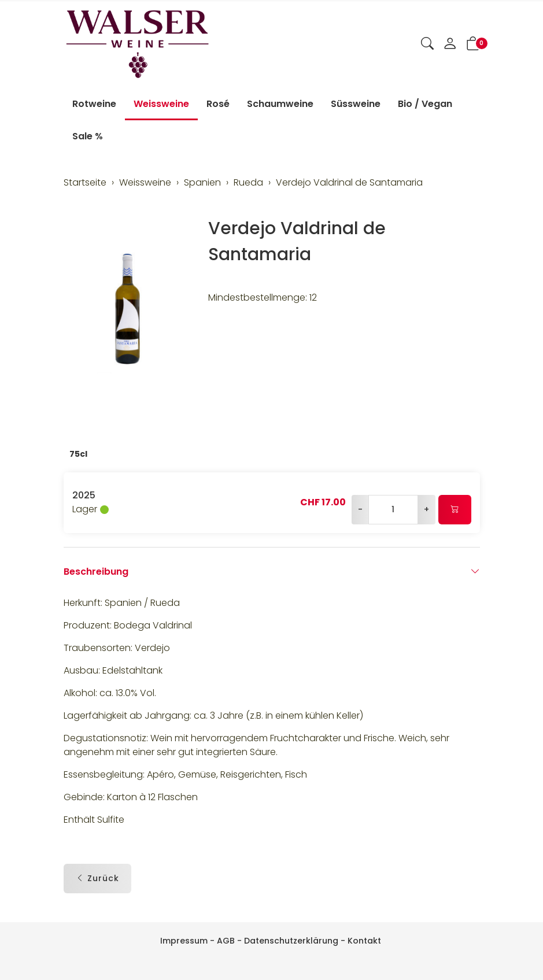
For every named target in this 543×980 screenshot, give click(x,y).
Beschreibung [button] (272, 572)
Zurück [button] (97, 879)
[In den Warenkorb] (455, 510)
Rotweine (94, 104)
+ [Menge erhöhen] (426, 509)
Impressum (184, 941)
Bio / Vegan (425, 104)
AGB (226, 941)
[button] (427, 45)
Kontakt (364, 941)
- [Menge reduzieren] (360, 509)
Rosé (218, 104)
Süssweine (356, 104)
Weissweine (161, 104)
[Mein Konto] (450, 45)
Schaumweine (280, 104)
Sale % (88, 136)
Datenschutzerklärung (291, 941)
